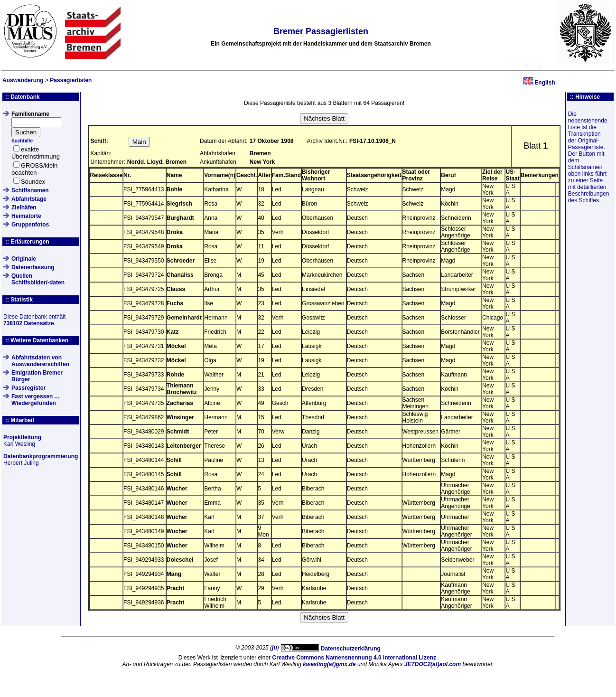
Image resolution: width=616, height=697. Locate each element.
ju (275, 648)
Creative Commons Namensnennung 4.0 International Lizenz (354, 658)
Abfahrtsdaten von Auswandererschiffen (40, 361)
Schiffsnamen (30, 190)
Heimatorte (26, 216)
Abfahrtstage (29, 199)
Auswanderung (23, 80)
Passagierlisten (71, 80)
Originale (24, 259)
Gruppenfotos (30, 225)
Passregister (28, 388)
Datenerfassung (33, 267)
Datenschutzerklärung (351, 649)
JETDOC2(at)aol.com (433, 664)
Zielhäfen (24, 207)
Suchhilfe (22, 141)
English (545, 83)
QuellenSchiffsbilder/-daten (38, 279)
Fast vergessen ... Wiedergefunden (35, 400)
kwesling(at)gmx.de (329, 664)
